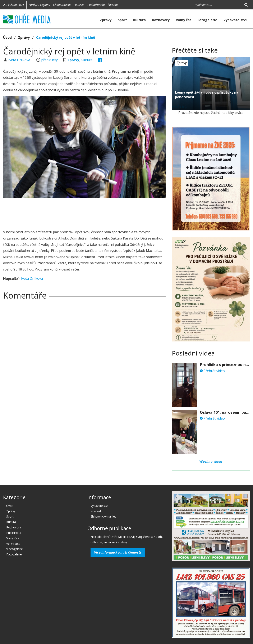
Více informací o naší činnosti (118, 552)
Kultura (139, 20)
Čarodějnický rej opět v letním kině (66, 37)
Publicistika (14, 533)
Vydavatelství (235, 20)
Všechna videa (211, 461)
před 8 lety (49, 60)
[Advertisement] (84, 213)
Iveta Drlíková (20, 60)
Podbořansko (96, 5)
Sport (122, 20)
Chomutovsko (62, 5)
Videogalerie (15, 549)
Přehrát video (212, 371)
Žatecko (113, 5)
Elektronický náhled (103, 516)
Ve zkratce (13, 544)
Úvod (7, 37)
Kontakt (96, 511)
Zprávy (106, 20)
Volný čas (184, 20)
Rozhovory (161, 20)
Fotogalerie (207, 20)
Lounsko (79, 5)
